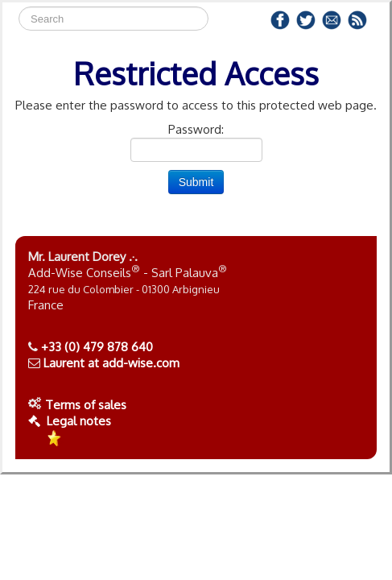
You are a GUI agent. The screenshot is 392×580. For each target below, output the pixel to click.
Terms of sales (86, 405)
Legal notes (70, 421)
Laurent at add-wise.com (111, 363)
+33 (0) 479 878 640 (97, 347)
